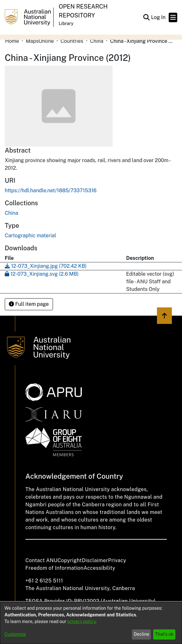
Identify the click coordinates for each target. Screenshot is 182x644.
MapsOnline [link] (40, 41)
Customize (15, 634)
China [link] (97, 41)
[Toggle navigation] (173, 17)
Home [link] (12, 41)
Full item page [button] (29, 304)
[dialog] (91, 623)
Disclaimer (95, 560)
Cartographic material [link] (30, 236)
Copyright (70, 560)
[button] (146, 17)
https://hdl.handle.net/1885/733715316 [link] (51, 191)
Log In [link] (159, 17)
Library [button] (66, 23)
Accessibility (99, 568)
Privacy (117, 560)
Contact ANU (41, 560)
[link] (11, 213)
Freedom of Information (54, 568)
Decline (142, 634)
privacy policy (81, 621)
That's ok (164, 634)
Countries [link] (72, 41)
